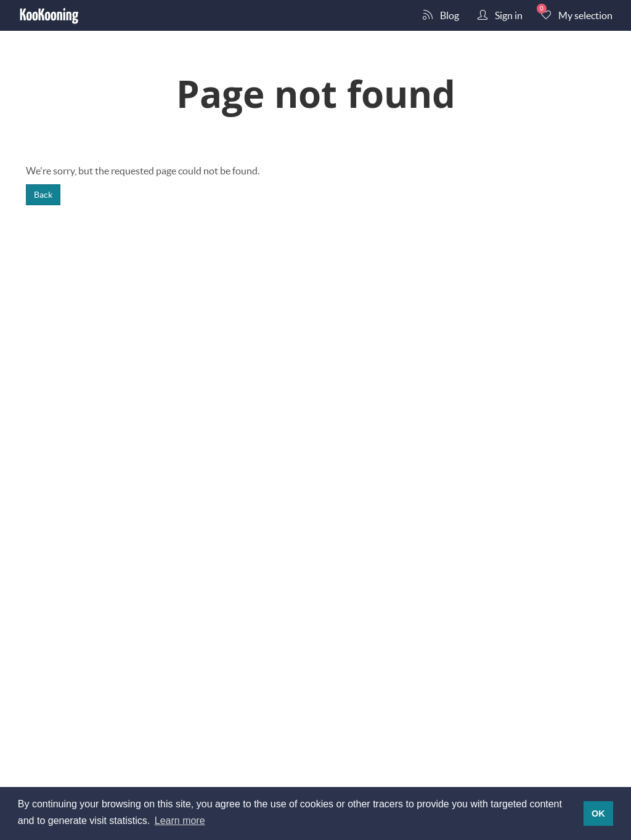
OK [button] (598, 813)
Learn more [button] (180, 821)
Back (43, 194)
